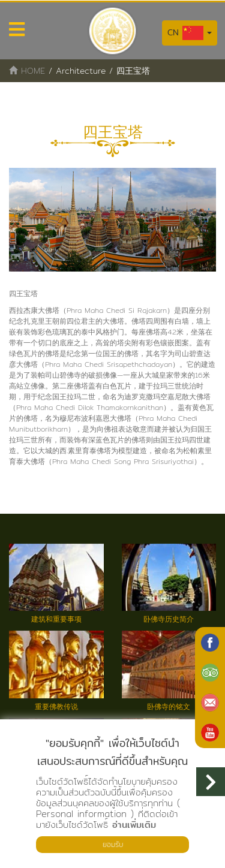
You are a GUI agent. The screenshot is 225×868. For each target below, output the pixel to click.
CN (190, 33)
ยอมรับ (113, 844)
